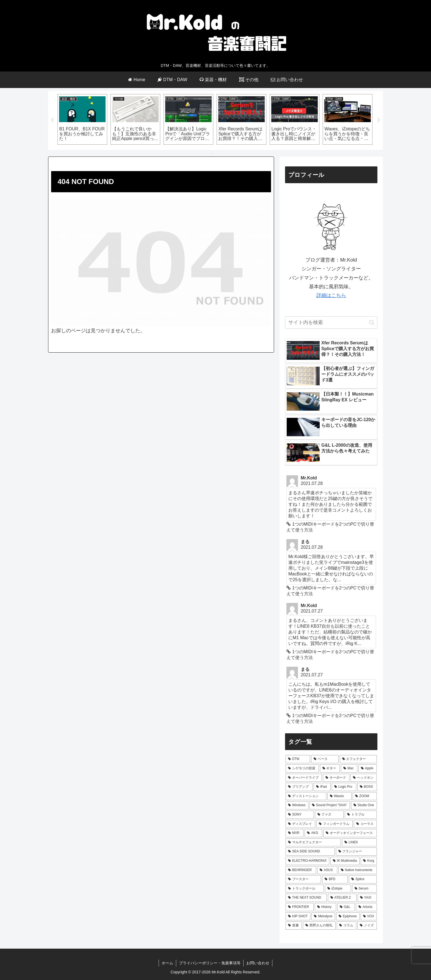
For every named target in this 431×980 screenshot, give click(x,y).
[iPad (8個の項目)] (322, 787)
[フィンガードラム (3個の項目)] (335, 824)
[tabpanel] (82, 119)
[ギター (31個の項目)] (330, 768)
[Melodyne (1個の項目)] (323, 916)
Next (379, 120)
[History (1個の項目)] (325, 907)
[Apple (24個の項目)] (368, 768)
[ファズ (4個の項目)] (329, 815)
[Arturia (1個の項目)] (366, 907)
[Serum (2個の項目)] (364, 889)
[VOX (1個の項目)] (369, 916)
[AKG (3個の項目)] (313, 833)
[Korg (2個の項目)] (369, 861)
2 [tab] (220, 153)
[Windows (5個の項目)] (297, 805)
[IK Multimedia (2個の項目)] (345, 861)
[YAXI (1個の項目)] (367, 898)
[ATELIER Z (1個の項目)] (342, 898)
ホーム (167, 963)
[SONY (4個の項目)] (300, 815)
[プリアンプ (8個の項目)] (299, 787)
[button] (372, 322)
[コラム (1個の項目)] (346, 926)
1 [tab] (211, 153)
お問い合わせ (258, 963)
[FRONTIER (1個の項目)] (300, 907)
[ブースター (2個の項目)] (303, 879)
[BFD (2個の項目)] (335, 879)
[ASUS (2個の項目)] (327, 870)
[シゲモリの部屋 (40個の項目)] (302, 768)
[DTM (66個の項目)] (298, 759)
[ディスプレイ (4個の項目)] (300, 824)
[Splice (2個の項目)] (363, 879)
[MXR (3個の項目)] (295, 833)
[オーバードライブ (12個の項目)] (304, 778)
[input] (331, 322)
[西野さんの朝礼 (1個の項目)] (319, 926)
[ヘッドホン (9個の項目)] (364, 778)
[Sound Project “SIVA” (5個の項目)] (330, 805)
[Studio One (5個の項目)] (364, 805)
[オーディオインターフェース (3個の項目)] (350, 833)
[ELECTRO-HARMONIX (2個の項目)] (307, 861)
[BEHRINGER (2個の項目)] (301, 870)
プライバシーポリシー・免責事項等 (210, 963)
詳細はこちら (331, 295)
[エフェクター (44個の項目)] (358, 759)
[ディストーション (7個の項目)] (306, 796)
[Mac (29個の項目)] (349, 768)
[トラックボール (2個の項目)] (305, 889)
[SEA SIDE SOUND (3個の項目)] (310, 852)
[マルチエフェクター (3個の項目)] (313, 842)
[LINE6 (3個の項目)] (359, 842)
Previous (52, 120)
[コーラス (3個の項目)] (365, 824)
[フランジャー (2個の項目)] (356, 852)
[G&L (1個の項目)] (346, 907)
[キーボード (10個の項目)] (336, 778)
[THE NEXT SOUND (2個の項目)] (306, 898)
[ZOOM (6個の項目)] (365, 796)
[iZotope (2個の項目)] (338, 889)
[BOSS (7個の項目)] (367, 787)
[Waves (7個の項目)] (339, 796)
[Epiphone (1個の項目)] (348, 916)
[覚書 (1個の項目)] (294, 926)
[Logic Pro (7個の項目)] (344, 787)
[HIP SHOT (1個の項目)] (298, 916)
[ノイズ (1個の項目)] (367, 926)
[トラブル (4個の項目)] (361, 815)
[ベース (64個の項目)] (325, 759)
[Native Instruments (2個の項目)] (358, 870)
